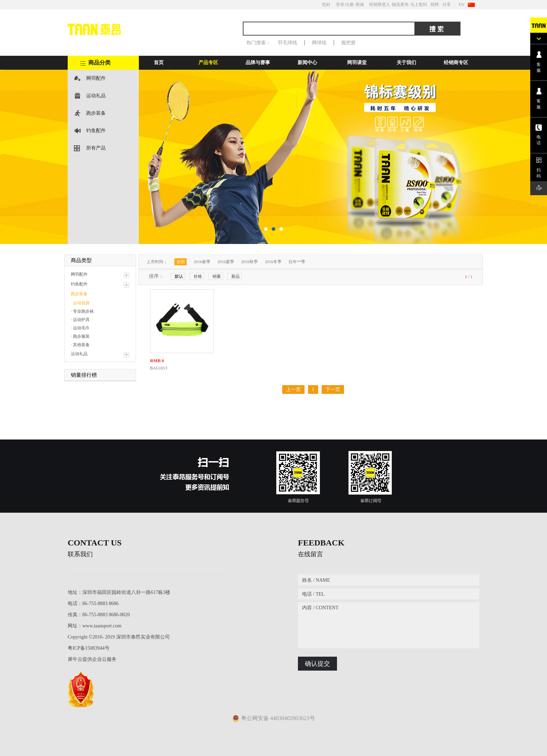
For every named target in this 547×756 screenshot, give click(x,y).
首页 (159, 63)
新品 (235, 276)
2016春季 (202, 262)
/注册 (349, 5)
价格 (198, 276)
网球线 (319, 43)
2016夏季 (226, 262)
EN (462, 5)
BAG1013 (159, 368)
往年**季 (297, 262)
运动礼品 (96, 96)
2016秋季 (249, 262)
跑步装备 (96, 113)
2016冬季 (273, 262)
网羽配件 (96, 78)
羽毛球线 (287, 43)
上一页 (293, 390)
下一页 (333, 390)
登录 (340, 5)
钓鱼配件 (96, 131)
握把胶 (349, 43)
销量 (217, 276)
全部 (181, 262)
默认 (179, 276)
